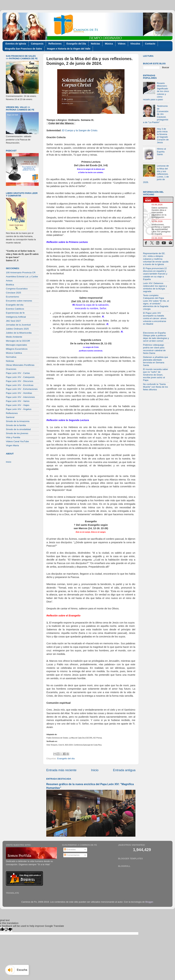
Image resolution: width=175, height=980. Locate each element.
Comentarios (72, 855)
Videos (122, 44)
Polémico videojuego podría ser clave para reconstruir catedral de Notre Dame (154, 349)
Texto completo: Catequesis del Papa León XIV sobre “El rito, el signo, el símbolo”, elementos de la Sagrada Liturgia (156, 302)
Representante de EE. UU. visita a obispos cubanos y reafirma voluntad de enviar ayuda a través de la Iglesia (156, 259)
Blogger (149, 902)
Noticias (95, 44)
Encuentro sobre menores (19, 301)
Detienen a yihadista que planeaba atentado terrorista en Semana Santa (156, 361)
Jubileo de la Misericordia (19, 333)
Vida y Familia (13, 437)
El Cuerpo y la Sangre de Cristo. (80, 130)
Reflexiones (55, 44)
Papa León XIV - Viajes (18, 405)
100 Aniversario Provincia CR (21, 273)
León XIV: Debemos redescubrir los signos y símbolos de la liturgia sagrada (155, 287)
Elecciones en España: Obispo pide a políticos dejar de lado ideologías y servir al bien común (156, 337)
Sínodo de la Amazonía (18, 421)
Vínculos (135, 44)
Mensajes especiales (16, 345)
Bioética (10, 285)
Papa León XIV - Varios (18, 401)
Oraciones (11, 369)
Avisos (9, 281)
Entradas (70, 849)
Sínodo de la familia (16, 425)
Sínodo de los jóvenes (17, 433)
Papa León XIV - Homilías (19, 393)
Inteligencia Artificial (16, 317)
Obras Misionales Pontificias (20, 365)
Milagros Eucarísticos (17, 349)
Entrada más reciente (61, 770)
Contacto (150, 44)
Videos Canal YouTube (17, 441)
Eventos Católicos (15, 309)
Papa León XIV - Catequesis (20, 377)
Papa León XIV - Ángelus (19, 409)
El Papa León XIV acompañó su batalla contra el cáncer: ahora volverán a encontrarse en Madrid (155, 318)
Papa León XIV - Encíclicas (20, 385)
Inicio (95, 770)
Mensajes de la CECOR (18, 341)
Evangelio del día (66, 759)
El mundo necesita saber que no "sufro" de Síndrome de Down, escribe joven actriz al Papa (156, 375)
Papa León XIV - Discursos (20, 381)
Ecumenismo (12, 297)
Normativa (11, 357)
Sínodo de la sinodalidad (18, 429)
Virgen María (12, 445)
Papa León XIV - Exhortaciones (22, 389)
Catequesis (37, 44)
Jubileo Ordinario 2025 (17, 329)
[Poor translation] (8, 930)
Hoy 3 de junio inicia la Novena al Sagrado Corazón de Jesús (163, 136)
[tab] (151, 200)
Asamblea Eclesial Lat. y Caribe (22, 277)
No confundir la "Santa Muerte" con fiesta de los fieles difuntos (155, 387)
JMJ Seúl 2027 (13, 321)
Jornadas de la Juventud (18, 325)
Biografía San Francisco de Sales (23, 49)
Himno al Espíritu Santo (161, 151)
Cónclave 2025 (13, 293)
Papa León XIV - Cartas (18, 373)
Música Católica (14, 353)
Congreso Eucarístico (17, 289)
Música (109, 44)
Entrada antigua (124, 770)
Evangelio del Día (76, 44)
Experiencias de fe (15, 313)
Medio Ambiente (14, 337)
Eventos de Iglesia (16, 44)
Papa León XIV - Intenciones (20, 397)
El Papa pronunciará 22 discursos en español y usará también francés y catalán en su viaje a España (155, 274)
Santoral (10, 417)
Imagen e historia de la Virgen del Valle (69, 49)
